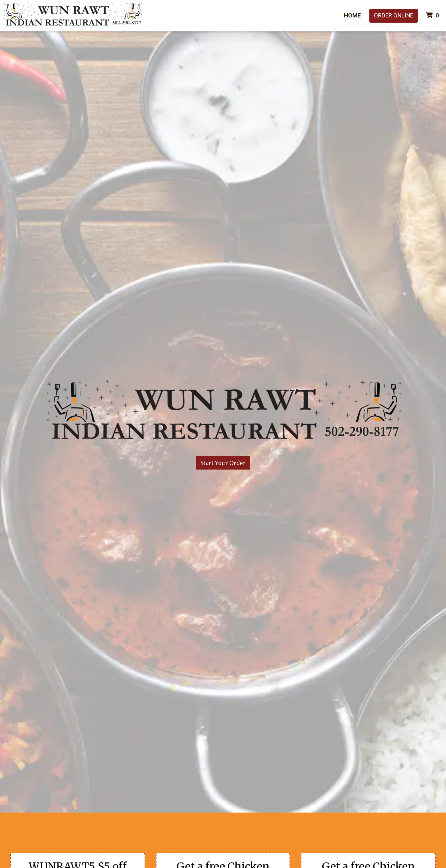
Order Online (394, 15)
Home (352, 15)
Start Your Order (223, 463)
